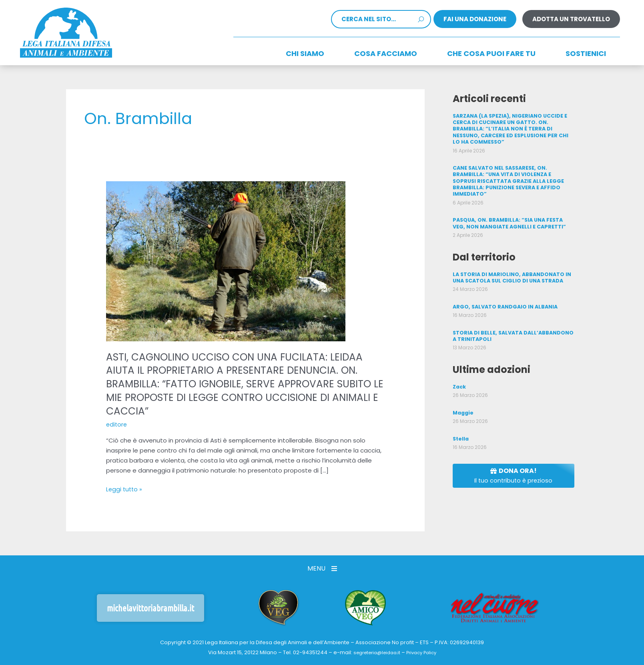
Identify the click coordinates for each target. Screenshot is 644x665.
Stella (460, 427)
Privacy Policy (425, 652)
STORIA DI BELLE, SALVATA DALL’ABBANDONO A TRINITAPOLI (512, 325)
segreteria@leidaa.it (374, 652)
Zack (459, 375)
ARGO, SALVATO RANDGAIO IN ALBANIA (504, 296)
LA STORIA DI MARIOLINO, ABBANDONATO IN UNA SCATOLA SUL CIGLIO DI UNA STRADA (511, 267)
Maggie (463, 401)
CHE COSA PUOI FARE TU (491, 53)
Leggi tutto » (125, 489)
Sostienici (586, 53)
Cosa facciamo (386, 53)
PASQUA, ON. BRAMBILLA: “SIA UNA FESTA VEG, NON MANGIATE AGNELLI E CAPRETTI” (513, 214)
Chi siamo (305, 53)
